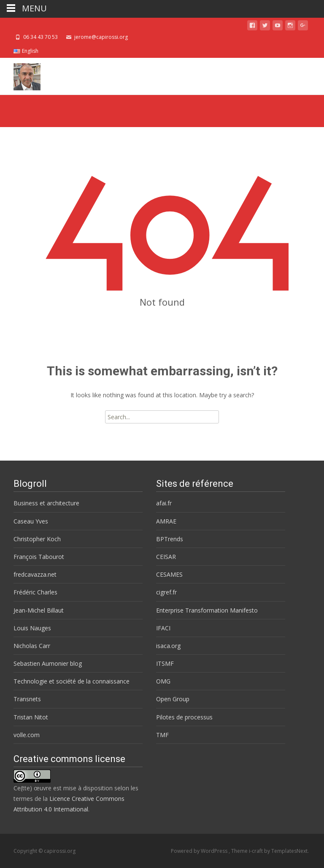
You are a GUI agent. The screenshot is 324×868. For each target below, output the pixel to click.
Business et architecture (46, 503)
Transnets (27, 699)
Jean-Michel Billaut (39, 610)
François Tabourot (39, 557)
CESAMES (169, 574)
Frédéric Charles (35, 592)
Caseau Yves (31, 521)
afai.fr (164, 503)
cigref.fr (166, 592)
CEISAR (166, 557)
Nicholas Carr (32, 646)
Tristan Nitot (31, 717)
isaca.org (168, 646)
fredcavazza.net (35, 574)
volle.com (27, 735)
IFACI (163, 628)
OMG (163, 681)
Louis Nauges (32, 628)
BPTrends (170, 539)
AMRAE (166, 521)
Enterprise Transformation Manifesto (207, 610)
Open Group (173, 699)
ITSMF (165, 663)
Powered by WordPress (200, 851)
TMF (162, 735)
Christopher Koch (37, 539)
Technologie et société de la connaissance (72, 681)
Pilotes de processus (184, 717)
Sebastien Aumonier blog (48, 663)
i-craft (256, 851)
